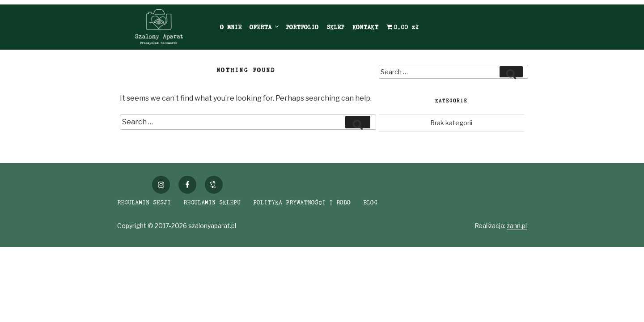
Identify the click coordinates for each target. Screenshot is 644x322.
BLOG (370, 202)
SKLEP (335, 27)
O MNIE (231, 27)
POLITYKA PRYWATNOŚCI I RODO (302, 202)
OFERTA (265, 27)
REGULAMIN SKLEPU (212, 202)
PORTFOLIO (302, 27)
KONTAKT (365, 27)
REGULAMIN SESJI (144, 202)
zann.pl (517, 226)
